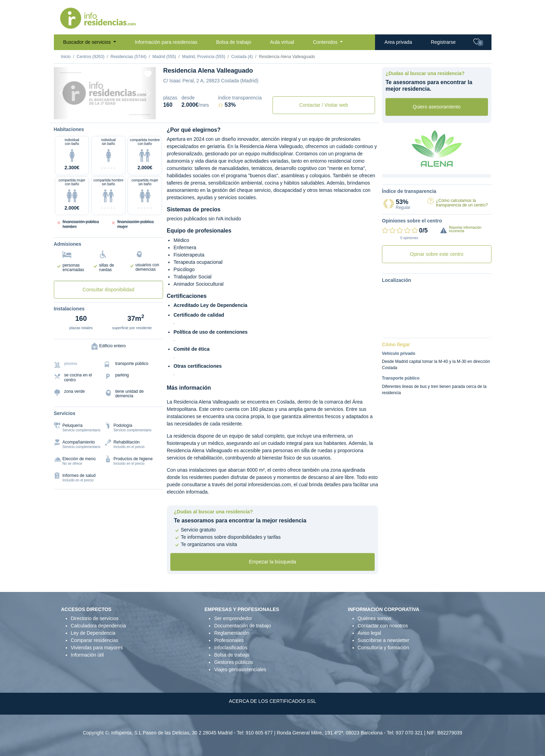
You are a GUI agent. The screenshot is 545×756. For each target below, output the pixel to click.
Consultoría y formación (383, 648)
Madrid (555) (164, 57)
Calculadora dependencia (99, 626)
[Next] (148, 93)
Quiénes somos (375, 618)
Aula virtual (282, 42)
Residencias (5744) (128, 57)
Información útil (87, 655)
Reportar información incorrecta (465, 229)
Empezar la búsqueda (272, 562)
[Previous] (62, 93)
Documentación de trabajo (242, 626)
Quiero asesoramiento (437, 107)
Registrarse (443, 42)
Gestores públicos (234, 662)
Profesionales (229, 640)
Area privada (398, 42)
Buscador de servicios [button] (88, 42)
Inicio (66, 57)
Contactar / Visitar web (324, 105)
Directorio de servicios (95, 618)
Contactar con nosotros (383, 626)
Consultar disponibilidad (109, 290)
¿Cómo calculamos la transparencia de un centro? (462, 203)
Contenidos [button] (326, 42)
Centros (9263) (90, 57)
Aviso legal (369, 633)
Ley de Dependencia (93, 633)
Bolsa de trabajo (234, 42)
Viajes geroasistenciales (240, 669)
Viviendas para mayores (97, 648)
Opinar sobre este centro (437, 254)
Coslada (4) (242, 57)
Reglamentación (232, 633)
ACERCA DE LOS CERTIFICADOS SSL (272, 701)
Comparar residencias (95, 640)
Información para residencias (166, 42)
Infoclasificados (231, 648)
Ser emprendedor (233, 618)
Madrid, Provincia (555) (204, 57)
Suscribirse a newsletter (384, 640)
